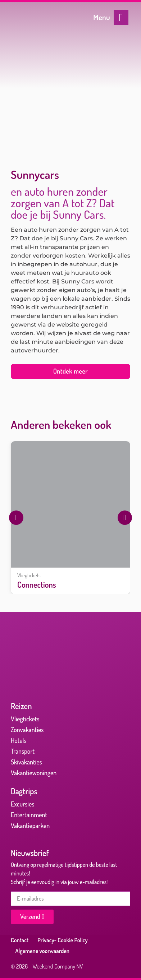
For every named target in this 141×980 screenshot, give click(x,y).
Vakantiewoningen (34, 773)
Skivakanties (26, 762)
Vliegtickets (29, 575)
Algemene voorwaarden (43, 951)
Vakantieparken (30, 826)
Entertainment (29, 815)
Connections (37, 584)
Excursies (22, 804)
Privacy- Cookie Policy (63, 940)
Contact (20, 940)
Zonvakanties (27, 730)
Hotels (19, 740)
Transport (23, 751)
